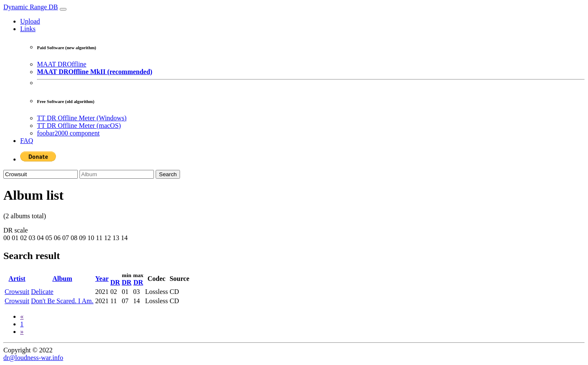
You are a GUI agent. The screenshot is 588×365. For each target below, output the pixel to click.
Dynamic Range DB (31, 7)
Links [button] (28, 29)
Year (102, 279)
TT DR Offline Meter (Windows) (82, 118)
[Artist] (41, 174)
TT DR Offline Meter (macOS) (79, 126)
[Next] (22, 332)
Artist (17, 279)
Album (62, 279)
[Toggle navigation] (63, 9)
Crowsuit (17, 292)
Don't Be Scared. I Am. (62, 301)
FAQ (27, 141)
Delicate (42, 292)
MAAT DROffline (62, 64)
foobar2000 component (68, 133)
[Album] (117, 174)
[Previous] (22, 316)
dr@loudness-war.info (33, 358)
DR (115, 282)
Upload (30, 21)
